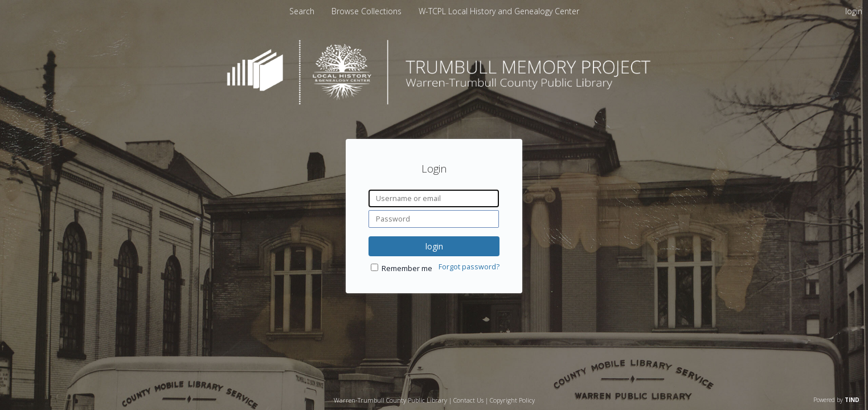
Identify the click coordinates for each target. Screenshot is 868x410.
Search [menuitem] (302, 11)
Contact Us (468, 400)
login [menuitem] (854, 11)
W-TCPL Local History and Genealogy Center (499, 11)
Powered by (836, 400)
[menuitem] (368, 11)
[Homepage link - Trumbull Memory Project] (434, 102)
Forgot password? (469, 267)
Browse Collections (368, 11)
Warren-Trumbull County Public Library (390, 400)
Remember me (407, 268)
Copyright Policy (512, 400)
